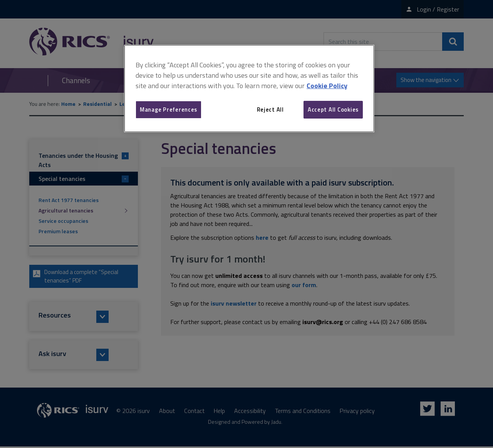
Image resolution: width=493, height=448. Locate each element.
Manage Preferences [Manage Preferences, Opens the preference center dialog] (169, 109)
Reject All (270, 109)
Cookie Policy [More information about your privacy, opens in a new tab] (327, 86)
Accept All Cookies (333, 109)
